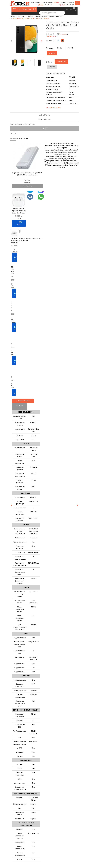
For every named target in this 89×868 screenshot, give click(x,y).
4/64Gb (59, 48)
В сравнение (15, 133)
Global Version (61, 61)
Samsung (72, 81)
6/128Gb (52, 53)
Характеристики (23, 401)
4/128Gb (70, 48)
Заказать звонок (77, 3)
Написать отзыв (52, 36)
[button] (35, 2)
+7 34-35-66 (44, 5)
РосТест (52, 67)
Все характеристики (53, 107)
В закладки (12, 133)
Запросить (27, 186)
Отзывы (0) (20, 407)
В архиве (45, 128)
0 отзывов (63, 34)
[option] (27, 40)
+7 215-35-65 (66, 5)
